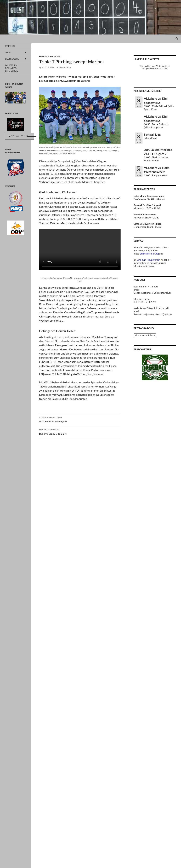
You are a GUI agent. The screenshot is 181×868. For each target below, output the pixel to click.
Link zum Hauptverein (149, 260)
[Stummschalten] (32, 136)
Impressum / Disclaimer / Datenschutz (12, 68)
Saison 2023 (55, 56)
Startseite (10, 46)
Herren (43, 56)
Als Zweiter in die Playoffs (80, 419)
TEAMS (8, 52)
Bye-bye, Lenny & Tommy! (80, 431)
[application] (23, 136)
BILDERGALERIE (12, 59)
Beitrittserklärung (149, 254)
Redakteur (65, 68)
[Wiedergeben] (10, 136)
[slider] (20, 136)
